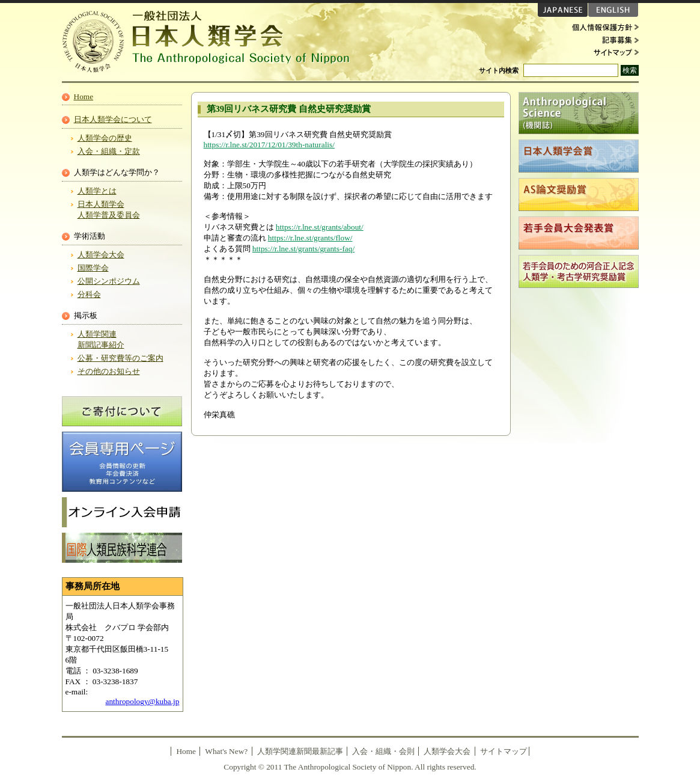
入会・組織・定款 (109, 151)
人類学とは (97, 191)
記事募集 (603, 40)
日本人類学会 (212, 42)
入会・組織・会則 (383, 751)
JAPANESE (563, 10)
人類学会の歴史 (105, 138)
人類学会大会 (101, 255)
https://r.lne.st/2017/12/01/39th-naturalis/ (269, 145)
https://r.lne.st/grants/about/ (320, 227)
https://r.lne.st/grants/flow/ (310, 238)
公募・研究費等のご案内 (120, 358)
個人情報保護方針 (603, 28)
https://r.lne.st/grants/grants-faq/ (303, 249)
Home (84, 96)
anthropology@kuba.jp (143, 701)
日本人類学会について (113, 119)
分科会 (89, 294)
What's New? (226, 751)
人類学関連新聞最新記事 (300, 751)
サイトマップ (603, 52)
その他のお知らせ (109, 371)
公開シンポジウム (109, 281)
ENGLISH (613, 10)
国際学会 (93, 268)
